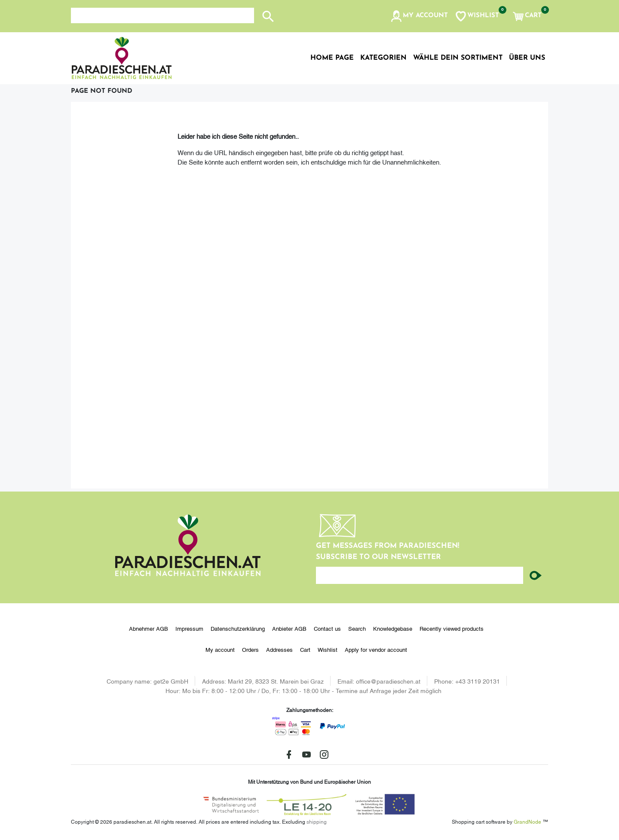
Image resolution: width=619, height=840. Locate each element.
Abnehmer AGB (149, 628)
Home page (332, 58)
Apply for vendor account (376, 649)
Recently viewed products (452, 628)
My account (220, 649)
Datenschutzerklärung (238, 628)
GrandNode (527, 821)
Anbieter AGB (289, 628)
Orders (250, 649)
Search (357, 628)
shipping (317, 821)
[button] (419, 16)
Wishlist (328, 649)
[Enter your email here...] (420, 575)
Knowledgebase (393, 628)
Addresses (279, 649)
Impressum (189, 628)
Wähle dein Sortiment (458, 58)
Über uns (527, 58)
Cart (305, 649)
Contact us (327, 628)
